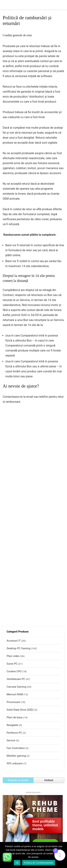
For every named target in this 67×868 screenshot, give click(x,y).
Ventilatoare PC (16, 679)
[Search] (61, 5)
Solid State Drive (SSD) (20, 710)
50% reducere (15, 763)
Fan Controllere (16, 748)
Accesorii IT (14, 641)
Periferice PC (14, 733)
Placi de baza (15, 717)
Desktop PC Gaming (18, 648)
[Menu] (4, 5)
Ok (17, 863)
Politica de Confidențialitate (39, 863)
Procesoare (13, 702)
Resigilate (12, 725)
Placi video (13, 656)
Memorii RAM (15, 694)
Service (11, 740)
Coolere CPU (14, 671)
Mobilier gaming (16, 756)
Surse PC (12, 664)
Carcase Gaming (16, 687)
